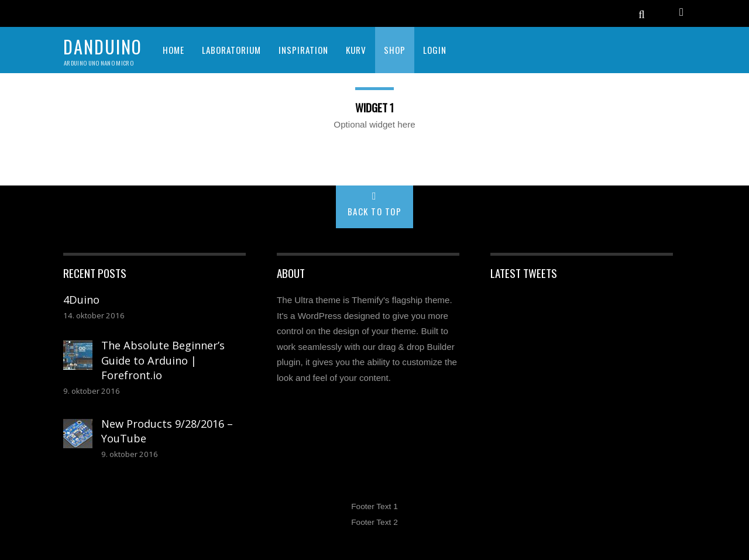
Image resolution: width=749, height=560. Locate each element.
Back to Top (375, 211)
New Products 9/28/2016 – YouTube (167, 431)
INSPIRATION (303, 50)
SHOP (395, 50)
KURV (356, 50)
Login (435, 50)
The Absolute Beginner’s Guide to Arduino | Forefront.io (163, 360)
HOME (173, 50)
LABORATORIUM (231, 50)
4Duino (81, 300)
